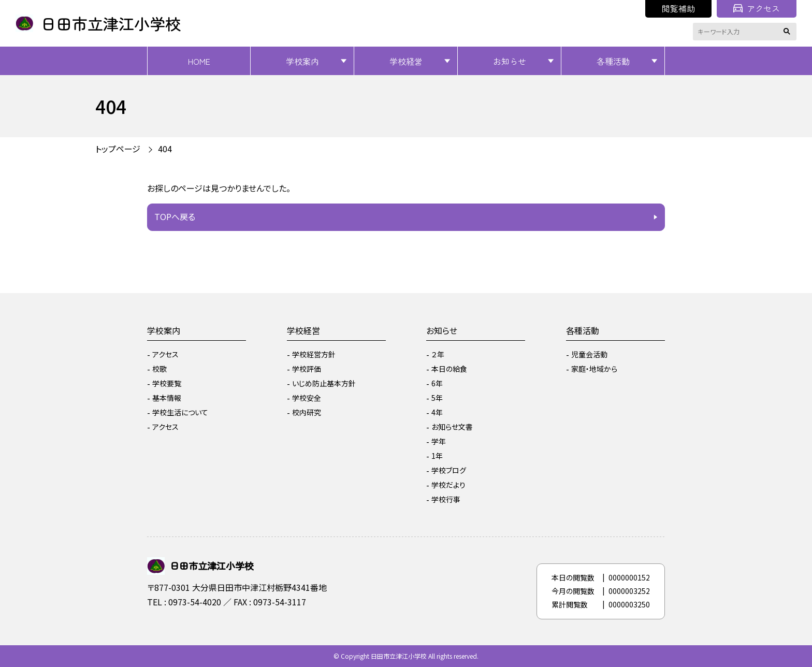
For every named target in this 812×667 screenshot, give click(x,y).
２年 (438, 354)
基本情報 (167, 398)
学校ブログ (449, 470)
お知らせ (510, 61)
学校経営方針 (314, 354)
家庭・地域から (594, 369)
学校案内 (302, 61)
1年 (437, 456)
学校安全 (307, 398)
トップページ (118, 149)
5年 (437, 398)
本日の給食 (449, 369)
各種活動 (613, 61)
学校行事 (446, 499)
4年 (437, 412)
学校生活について (180, 412)
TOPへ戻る (175, 216)
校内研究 (307, 412)
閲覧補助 (678, 8)
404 (165, 149)
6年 (437, 383)
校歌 (160, 369)
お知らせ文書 (452, 427)
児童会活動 (589, 354)
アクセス (757, 8)
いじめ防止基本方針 (324, 383)
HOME (199, 61)
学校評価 (307, 369)
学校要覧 (167, 383)
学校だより (448, 485)
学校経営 (406, 61)
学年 (439, 441)
